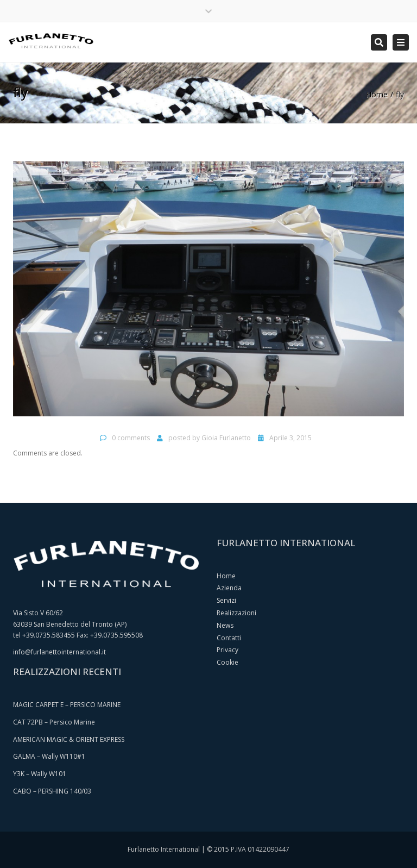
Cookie (228, 662)
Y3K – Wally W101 (40, 774)
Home (377, 94)
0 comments (131, 438)
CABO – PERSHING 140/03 (52, 791)
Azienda (229, 588)
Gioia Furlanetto (226, 438)
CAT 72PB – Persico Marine (54, 722)
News (225, 625)
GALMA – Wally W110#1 (49, 756)
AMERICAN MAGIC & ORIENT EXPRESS (69, 739)
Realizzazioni (236, 613)
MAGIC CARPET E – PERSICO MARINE (67, 705)
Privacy (228, 650)
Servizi (226, 600)
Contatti (229, 638)
